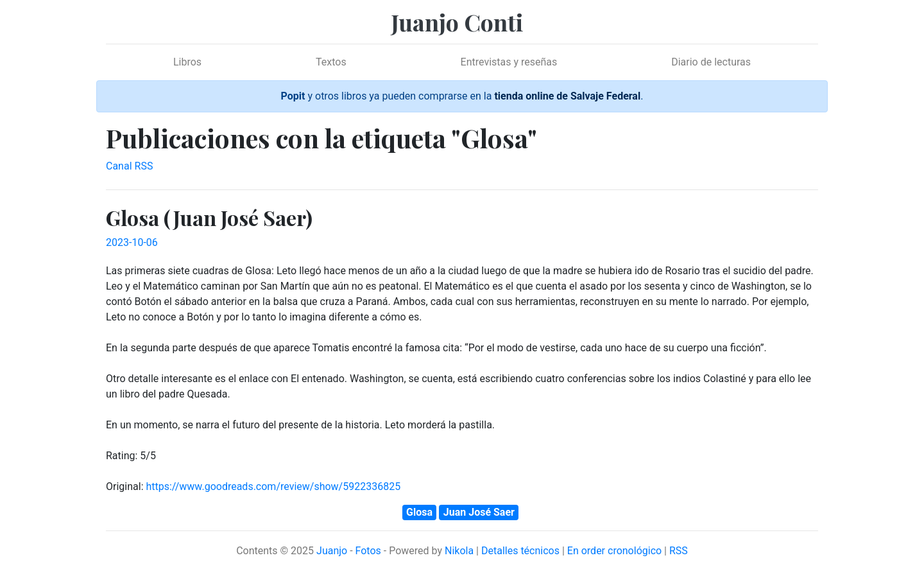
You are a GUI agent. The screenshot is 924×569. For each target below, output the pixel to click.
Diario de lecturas (711, 62)
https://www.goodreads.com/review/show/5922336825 (273, 486)
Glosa (419, 512)
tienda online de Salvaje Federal (567, 96)
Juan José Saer (479, 512)
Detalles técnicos (520, 551)
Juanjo (332, 551)
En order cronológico (614, 551)
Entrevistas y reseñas (509, 62)
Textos (331, 62)
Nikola (459, 551)
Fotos (368, 551)
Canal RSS (129, 166)
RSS (679, 551)
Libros (187, 62)
